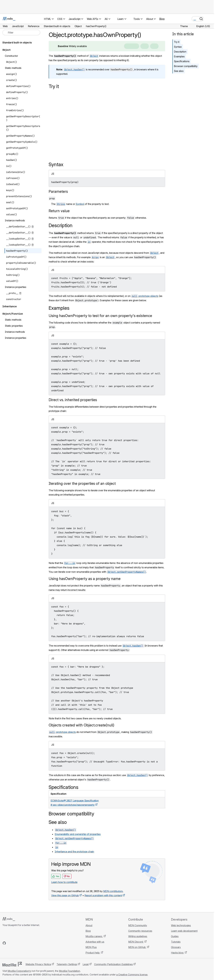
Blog (162, 19)
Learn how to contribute (64, 882)
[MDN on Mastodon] (21, 943)
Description (180, 52)
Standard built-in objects (17, 43)
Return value (59, 211)
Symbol (80, 204)
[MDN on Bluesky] (10, 943)
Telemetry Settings (67, 964)
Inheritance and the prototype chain (74, 852)
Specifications (182, 61)
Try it (177, 42)
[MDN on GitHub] (4, 943)
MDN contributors (113, 891)
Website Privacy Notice (38, 964)
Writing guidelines (138, 936)
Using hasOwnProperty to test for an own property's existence (100, 316)
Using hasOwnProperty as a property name (85, 579)
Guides (175, 936)
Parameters (58, 191)
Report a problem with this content (103, 895)
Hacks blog (177, 953)
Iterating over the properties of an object (82, 483)
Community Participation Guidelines (113, 964)
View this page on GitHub (65, 895)
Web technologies (181, 925)
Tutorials (176, 942)
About (89, 925)
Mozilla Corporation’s (19, 971)
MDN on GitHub (137, 947)
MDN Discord (136, 942)
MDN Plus (91, 947)
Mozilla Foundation (69, 971)
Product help (93, 953)
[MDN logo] (9, 919)
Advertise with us (95, 942)
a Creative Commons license (132, 975)
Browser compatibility (186, 66)
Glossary (176, 947)
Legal (86, 964)
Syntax (178, 47)
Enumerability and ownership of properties (78, 834)
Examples (179, 56)
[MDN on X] (15, 943)
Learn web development (184, 931)
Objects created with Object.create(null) (81, 725)
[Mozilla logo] (12, 964)
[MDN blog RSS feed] (26, 943)
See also (179, 71)
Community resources (140, 931)
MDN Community (138, 925)
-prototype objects (145, 296)
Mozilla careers (94, 936)
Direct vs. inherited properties (73, 400)
